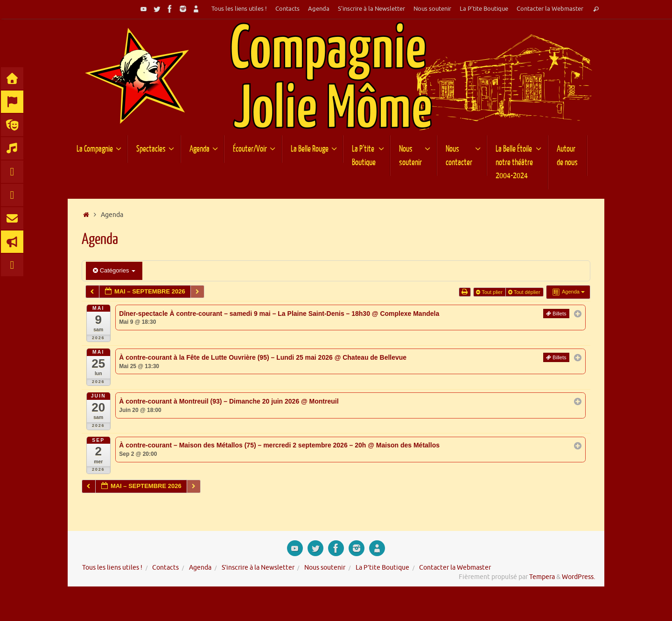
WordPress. (578, 577)
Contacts (287, 9)
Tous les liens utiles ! (239, 9)
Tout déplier (525, 292)
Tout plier (490, 292)
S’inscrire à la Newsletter (371, 9)
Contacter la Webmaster (550, 9)
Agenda (319, 9)
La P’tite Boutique (484, 9)
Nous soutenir (432, 9)
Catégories (114, 270)
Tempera (542, 577)
